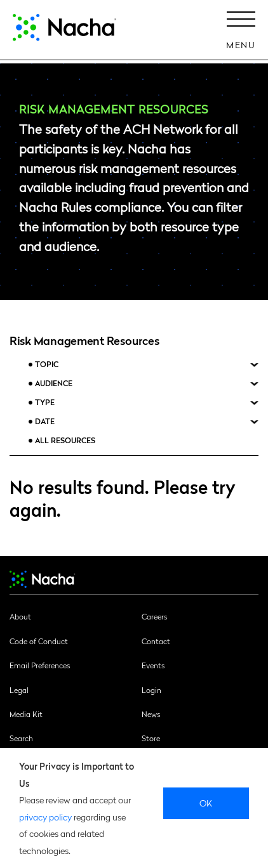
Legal (19, 690)
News (151, 714)
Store (151, 738)
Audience (54, 383)
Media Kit (26, 714)
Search (21, 738)
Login (151, 690)
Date (45, 421)
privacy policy (45, 817)
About (20, 616)
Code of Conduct (39, 641)
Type (45, 402)
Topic (47, 364)
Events (153, 665)
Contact (156, 641)
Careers (154, 616)
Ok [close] (206, 803)
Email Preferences (40, 665)
